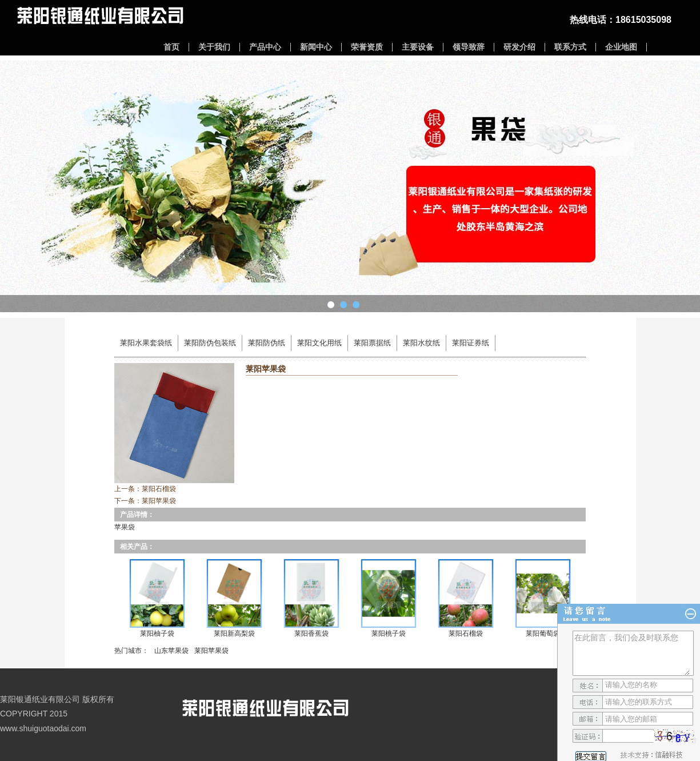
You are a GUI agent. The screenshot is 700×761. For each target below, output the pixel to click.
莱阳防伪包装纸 (210, 343)
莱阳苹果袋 (159, 501)
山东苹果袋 (171, 651)
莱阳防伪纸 (267, 343)
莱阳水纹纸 (421, 343)
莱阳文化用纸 (319, 343)
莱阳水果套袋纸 (146, 343)
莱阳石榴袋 (159, 489)
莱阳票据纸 (372, 343)
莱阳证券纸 (471, 343)
